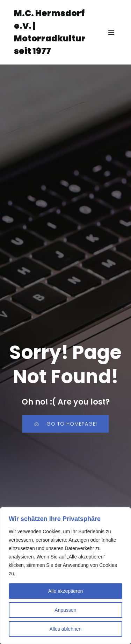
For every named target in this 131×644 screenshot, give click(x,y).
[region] (65, 576)
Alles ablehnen (66, 629)
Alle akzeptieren (66, 591)
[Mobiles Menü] (111, 32)
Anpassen (65, 610)
